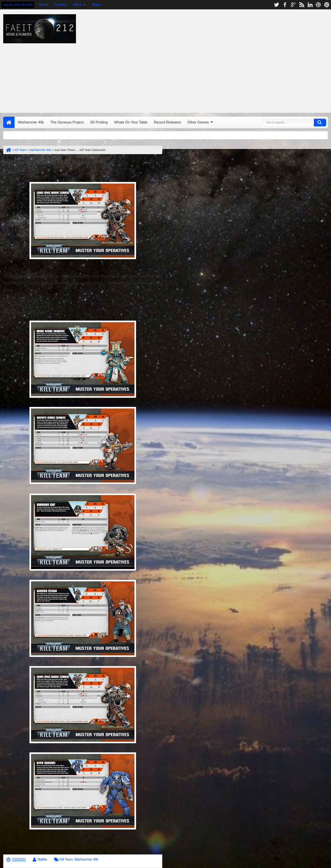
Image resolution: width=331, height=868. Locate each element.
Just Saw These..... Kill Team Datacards (50, 162)
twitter (276, 5)
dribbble (318, 5)
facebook (285, 5)
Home (9, 122)
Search (320, 122)
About (44, 5)
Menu (96, 5)
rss (302, 5)
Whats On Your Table (131, 122)
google (293, 5)
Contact (61, 5)
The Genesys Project (67, 122)
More (77, 5)
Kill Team (66, 859)
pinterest (327, 5)
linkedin (310, 5)
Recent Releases (167, 122)
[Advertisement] (212, 59)
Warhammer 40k (31, 122)
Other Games (198, 122)
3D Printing (99, 122)
